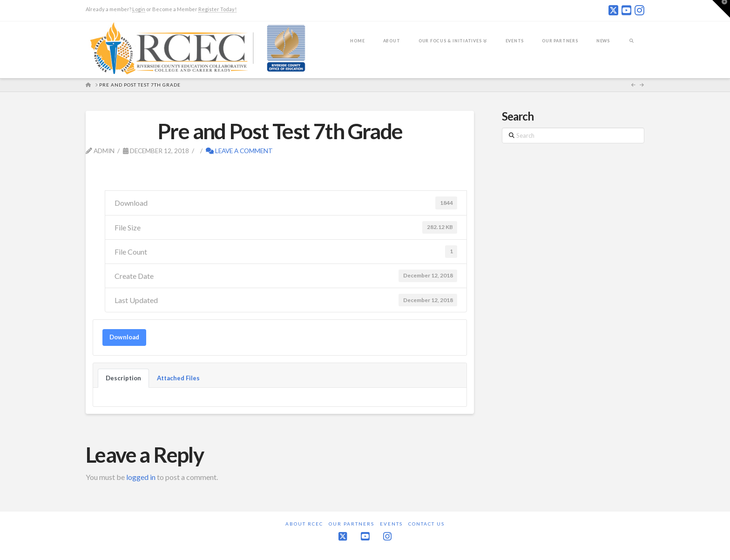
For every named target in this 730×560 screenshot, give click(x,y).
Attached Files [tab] (178, 378)
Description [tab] (123, 378)
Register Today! (217, 9)
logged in (141, 477)
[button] (721, 9)
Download (124, 337)
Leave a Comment (239, 151)
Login (139, 9)
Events (391, 524)
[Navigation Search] (632, 47)
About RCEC (304, 524)
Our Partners (351, 524)
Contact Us (426, 524)
